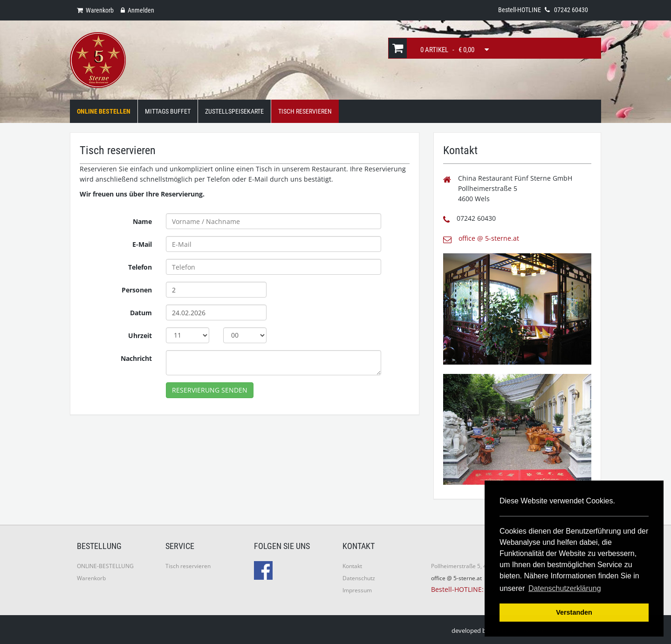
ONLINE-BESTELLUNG (105, 566)
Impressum (357, 590)
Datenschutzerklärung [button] (565, 588)
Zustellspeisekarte (234, 111)
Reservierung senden (210, 390)
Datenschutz (359, 578)
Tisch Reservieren (305, 111)
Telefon (140, 267)
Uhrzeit (140, 336)
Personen (137, 290)
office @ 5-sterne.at (489, 238)
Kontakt (352, 566)
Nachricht (136, 358)
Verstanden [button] (574, 612)
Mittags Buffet (168, 111)
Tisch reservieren (188, 566)
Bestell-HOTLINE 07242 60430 (543, 10)
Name (142, 221)
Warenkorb (91, 578)
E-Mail (142, 244)
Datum (141, 313)
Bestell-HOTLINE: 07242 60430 (478, 589)
